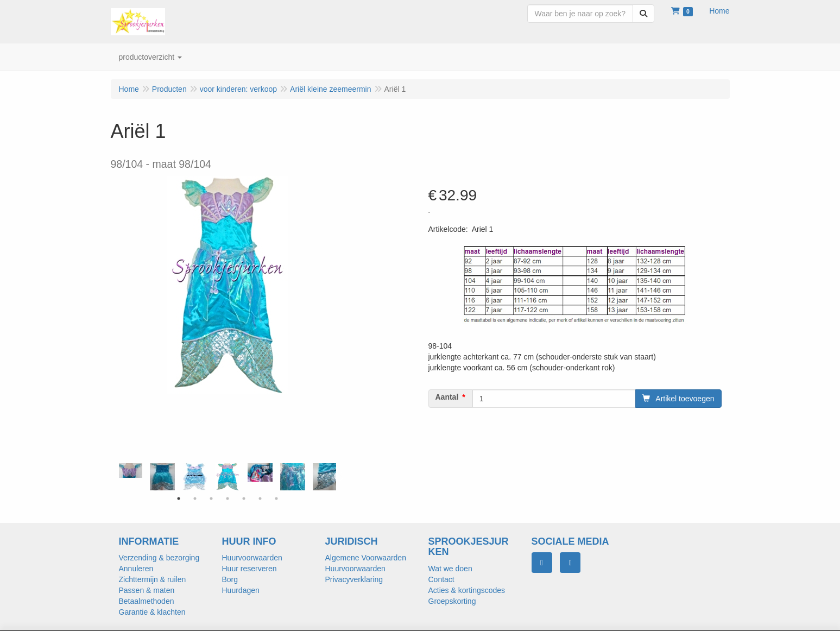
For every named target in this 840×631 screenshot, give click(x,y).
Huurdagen (241, 590)
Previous (116, 477)
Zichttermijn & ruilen (153, 579)
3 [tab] (211, 499)
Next (339, 477)
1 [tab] (179, 499)
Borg (230, 579)
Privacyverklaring (354, 579)
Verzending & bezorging (159, 558)
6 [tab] (260, 499)
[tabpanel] (228, 477)
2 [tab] (195, 499)
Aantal (447, 397)
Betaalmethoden (147, 601)
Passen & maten (147, 590)
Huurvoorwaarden (252, 558)
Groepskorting (452, 601)
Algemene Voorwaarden (366, 558)
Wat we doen (450, 569)
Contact (441, 579)
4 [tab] (228, 499)
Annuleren (136, 569)
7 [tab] (276, 499)
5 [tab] (244, 499)
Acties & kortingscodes (467, 590)
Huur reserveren (250, 569)
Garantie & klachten (152, 612)
